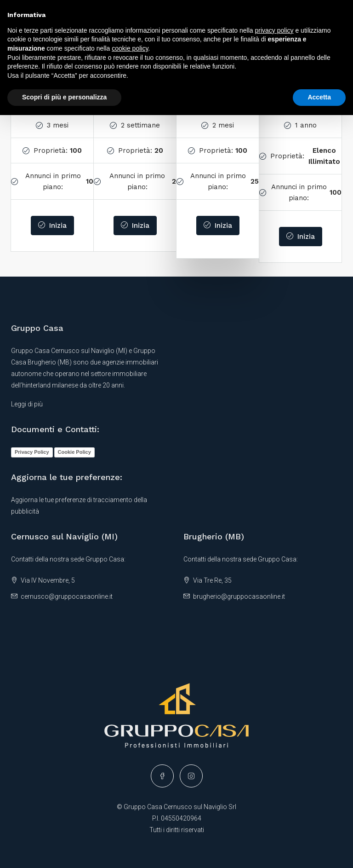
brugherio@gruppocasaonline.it (239, 596)
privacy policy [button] (274, 30)
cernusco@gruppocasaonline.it (67, 596)
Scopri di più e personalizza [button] (64, 97)
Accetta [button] (319, 97)
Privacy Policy (32, 452)
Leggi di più (27, 404)
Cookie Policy (74, 452)
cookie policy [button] (130, 48)
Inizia (52, 226)
